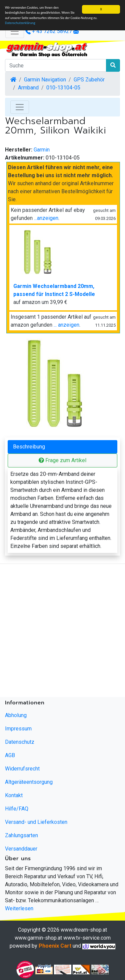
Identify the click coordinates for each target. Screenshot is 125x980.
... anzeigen (66, 325)
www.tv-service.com (87, 938)
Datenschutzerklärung (20, 23)
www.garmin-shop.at (38, 938)
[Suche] (56, 65)
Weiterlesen (19, 908)
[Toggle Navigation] (20, 107)
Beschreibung (29, 447)
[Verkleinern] (15, 31)
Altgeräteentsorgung (29, 782)
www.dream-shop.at (84, 930)
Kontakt (14, 795)
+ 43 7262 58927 (49, 31)
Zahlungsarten (21, 835)
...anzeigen (46, 218)
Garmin (42, 150)
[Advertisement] (62, 632)
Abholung (16, 715)
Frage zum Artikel (62, 460)
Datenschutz (20, 742)
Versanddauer (21, 849)
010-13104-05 (63, 88)
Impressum (18, 729)
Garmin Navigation (45, 80)
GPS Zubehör (89, 80)
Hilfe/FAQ (17, 809)
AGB (10, 755)
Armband (28, 88)
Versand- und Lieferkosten (36, 822)
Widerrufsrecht (22, 769)
